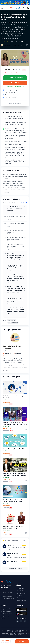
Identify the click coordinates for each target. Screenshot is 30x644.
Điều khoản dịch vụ (21, 598)
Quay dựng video (5, 616)
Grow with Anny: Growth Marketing (13, 45)
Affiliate (3, 618)
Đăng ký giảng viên (6, 609)
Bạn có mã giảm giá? (15, 103)
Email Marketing (12, 320)
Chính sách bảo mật (21, 600)
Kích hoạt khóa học (21, 593)
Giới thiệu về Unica (21, 588)
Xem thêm (6, 192)
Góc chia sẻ (19, 596)
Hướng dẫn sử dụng (21, 591)
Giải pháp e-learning (6, 611)
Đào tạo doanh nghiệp (7, 614)
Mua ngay (15, 83)
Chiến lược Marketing (13, 323)
